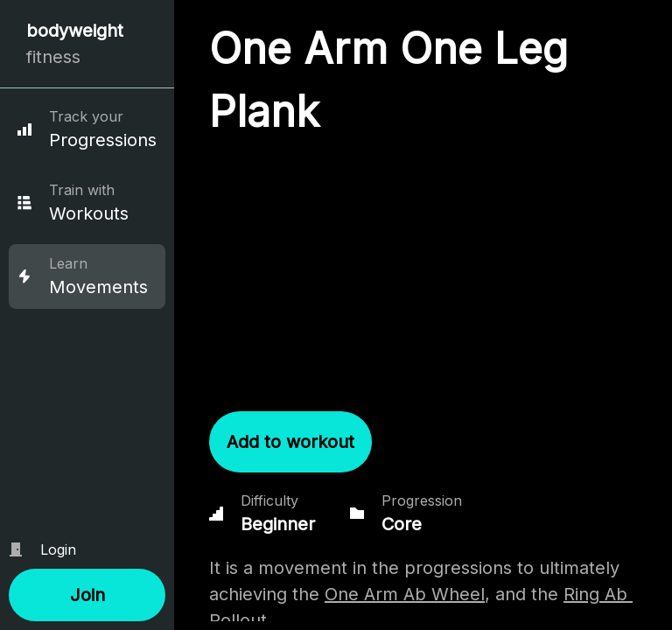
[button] (87, 595)
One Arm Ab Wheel (405, 594)
